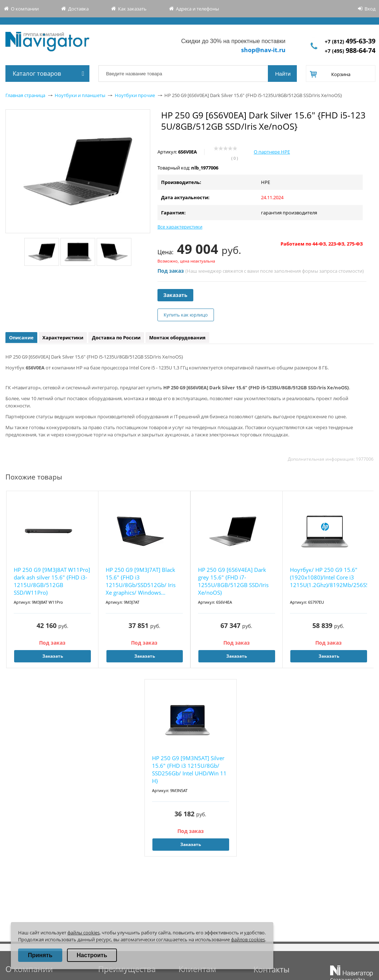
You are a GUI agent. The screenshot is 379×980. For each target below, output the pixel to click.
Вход (370, 9)
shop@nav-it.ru (263, 50)
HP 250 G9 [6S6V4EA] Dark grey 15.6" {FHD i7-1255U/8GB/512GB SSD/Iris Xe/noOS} (233, 581)
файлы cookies (83, 933)
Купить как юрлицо (186, 315)
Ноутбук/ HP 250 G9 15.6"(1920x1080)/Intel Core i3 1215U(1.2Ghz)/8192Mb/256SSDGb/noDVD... (329, 577)
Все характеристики (180, 227)
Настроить (92, 955)
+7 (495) (350, 51)
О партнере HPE (272, 152)
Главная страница (25, 95)
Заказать (175, 295)
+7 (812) (350, 41)
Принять (40, 955)
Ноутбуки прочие (135, 95)
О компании (25, 9)
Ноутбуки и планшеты (80, 95)
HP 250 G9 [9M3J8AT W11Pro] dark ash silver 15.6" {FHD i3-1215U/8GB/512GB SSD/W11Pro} (52, 581)
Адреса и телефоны (197, 9)
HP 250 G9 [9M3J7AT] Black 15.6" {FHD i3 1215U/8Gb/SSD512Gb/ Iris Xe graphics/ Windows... (141, 581)
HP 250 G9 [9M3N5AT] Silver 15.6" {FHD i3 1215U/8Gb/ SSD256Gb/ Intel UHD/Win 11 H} (189, 769)
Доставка (78, 9)
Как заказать (132, 9)
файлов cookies (248, 939)
